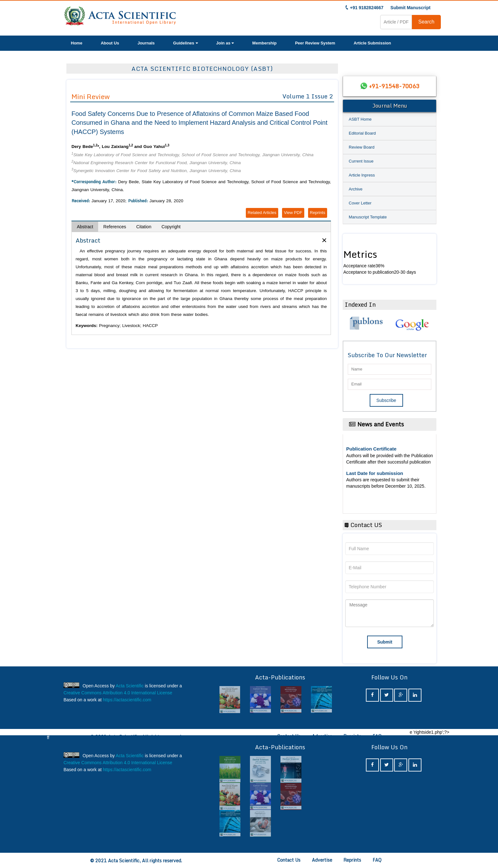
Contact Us (289, 736)
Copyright (171, 227)
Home (77, 43)
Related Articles (262, 213)
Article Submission (372, 43)
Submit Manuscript (410, 8)
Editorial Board (362, 133)
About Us (110, 43)
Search (426, 22)
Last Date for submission (375, 473)
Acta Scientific (130, 686)
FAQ (377, 736)
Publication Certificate (371, 449)
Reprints (318, 213)
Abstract (85, 227)
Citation (144, 227)
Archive (356, 189)
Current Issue (361, 161)
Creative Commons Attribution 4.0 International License (118, 693)
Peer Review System (315, 43)
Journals (146, 43)
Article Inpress (362, 175)
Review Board (362, 147)
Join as (225, 43)
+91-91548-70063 (394, 86)
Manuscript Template (368, 217)
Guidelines (185, 43)
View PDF (293, 213)
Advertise (322, 736)
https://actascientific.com (127, 700)
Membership (264, 43)
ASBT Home (360, 119)
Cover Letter (360, 203)
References (115, 227)
